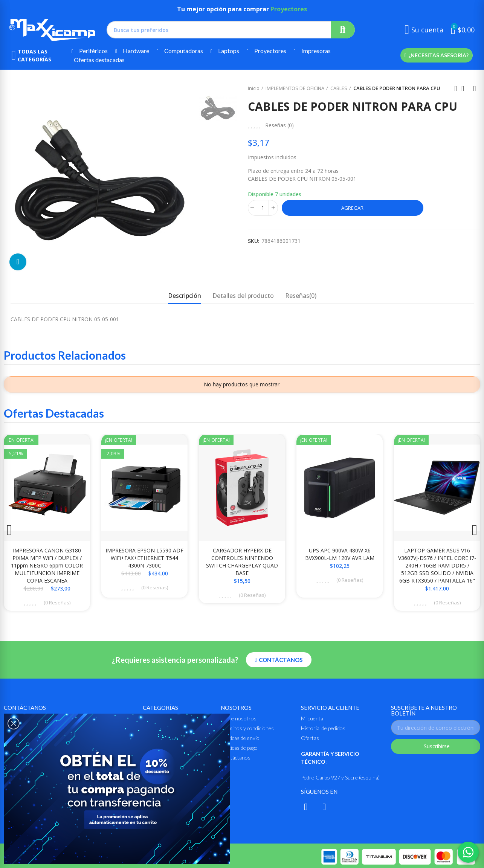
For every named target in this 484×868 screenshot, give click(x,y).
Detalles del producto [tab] (243, 296)
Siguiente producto (475, 88)
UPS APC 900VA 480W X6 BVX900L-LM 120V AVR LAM (340, 554)
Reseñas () (279, 125)
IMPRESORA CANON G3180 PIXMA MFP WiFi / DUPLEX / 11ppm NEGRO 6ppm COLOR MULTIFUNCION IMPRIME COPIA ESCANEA (47, 565)
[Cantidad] (263, 208)
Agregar (352, 208)
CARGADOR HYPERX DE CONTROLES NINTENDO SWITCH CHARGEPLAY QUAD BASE (242, 562)
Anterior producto (456, 88)
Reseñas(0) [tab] (301, 296)
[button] (436, 55)
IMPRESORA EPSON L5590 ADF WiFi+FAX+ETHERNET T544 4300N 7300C (144, 558)
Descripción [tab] (185, 296)
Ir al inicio (465, 88)
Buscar (343, 30)
